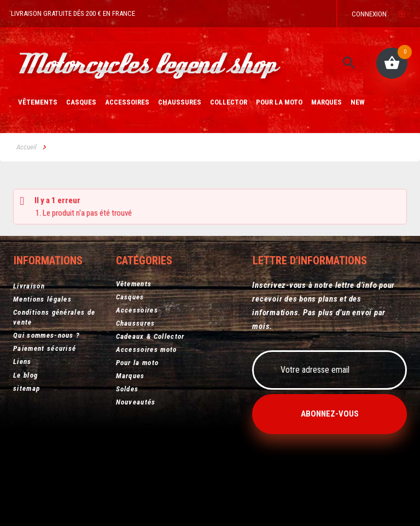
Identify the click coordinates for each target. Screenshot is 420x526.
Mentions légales (42, 296)
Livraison (29, 283)
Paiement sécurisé (45, 345)
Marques (326, 103)
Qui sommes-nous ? (46, 332)
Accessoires (127, 103)
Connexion (369, 14)
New (358, 103)
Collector (229, 103)
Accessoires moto (147, 348)
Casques (81, 103)
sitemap (27, 385)
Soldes (127, 388)
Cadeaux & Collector (150, 335)
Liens (22, 358)
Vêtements (38, 103)
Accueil (27, 148)
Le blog (25, 371)
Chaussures (180, 103)
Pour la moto (279, 103)
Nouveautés (136, 401)
